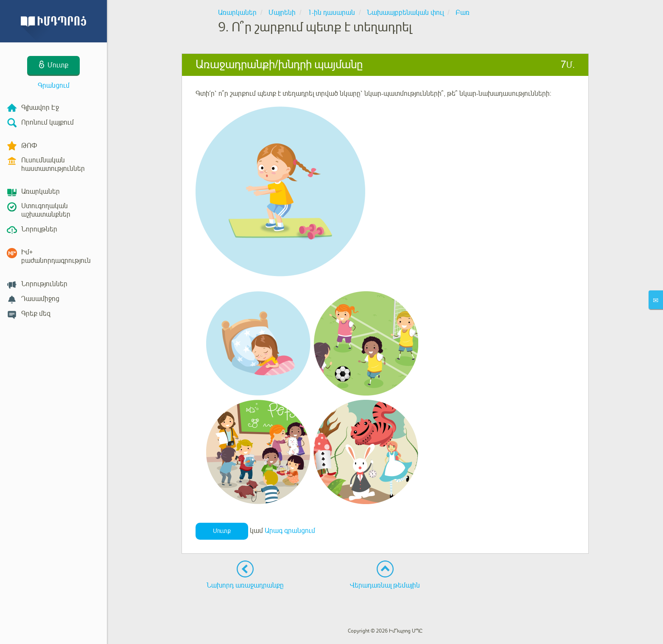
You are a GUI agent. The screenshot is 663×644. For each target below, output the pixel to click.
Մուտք (222, 531)
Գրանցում (54, 86)
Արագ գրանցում (290, 531)
